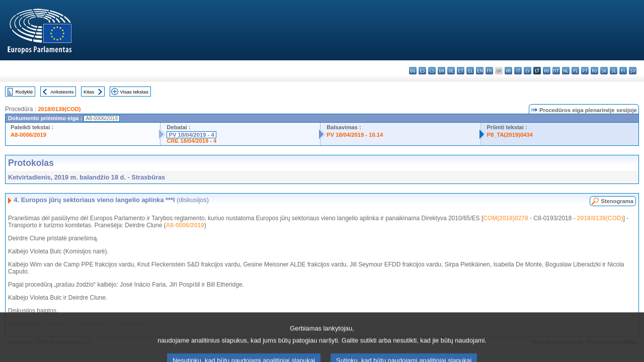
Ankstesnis (62, 92)
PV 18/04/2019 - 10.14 (355, 135)
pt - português (585, 71)
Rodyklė (24, 92)
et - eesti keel (461, 71)
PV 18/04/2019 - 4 (191, 135)
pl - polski (575, 71)
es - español (422, 71)
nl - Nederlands (566, 71)
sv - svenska (633, 71)
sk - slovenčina (604, 71)
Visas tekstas (134, 92)
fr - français (489, 71)
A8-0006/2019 (28, 135)
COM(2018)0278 (505, 218)
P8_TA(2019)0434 (510, 135)
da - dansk (441, 71)
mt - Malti (556, 71)
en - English (480, 71)
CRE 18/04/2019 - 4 (191, 141)
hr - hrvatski (508, 71)
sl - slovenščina (614, 71)
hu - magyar (547, 71)
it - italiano (518, 71)
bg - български (413, 71)
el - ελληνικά (470, 71)
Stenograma (617, 201)
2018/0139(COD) (59, 109)
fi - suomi (623, 71)
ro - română (594, 71)
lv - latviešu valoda (528, 71)
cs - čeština (432, 71)
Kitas (89, 92)
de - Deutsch (451, 71)
